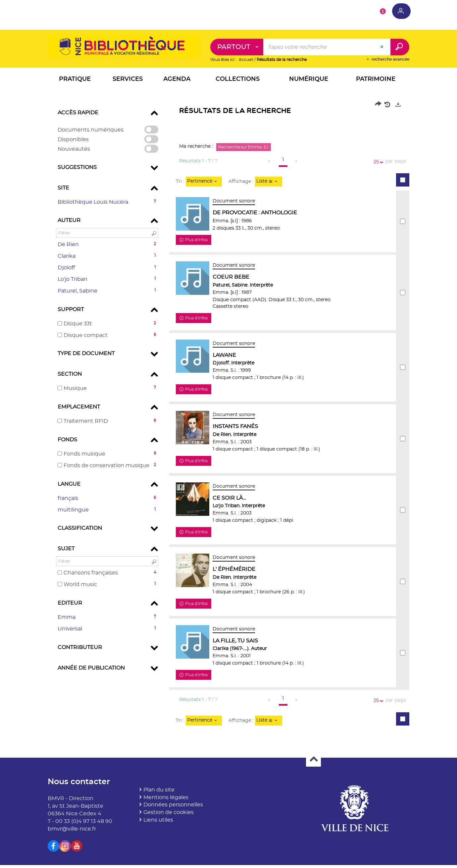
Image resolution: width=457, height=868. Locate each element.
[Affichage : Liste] (269, 182)
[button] (75, 80)
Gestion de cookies (169, 815)
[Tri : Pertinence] (204, 182)
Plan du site (159, 793)
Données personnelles (173, 808)
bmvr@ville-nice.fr (72, 832)
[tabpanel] (228, 418)
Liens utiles (158, 823)
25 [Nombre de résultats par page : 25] (377, 162)
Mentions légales (166, 800)
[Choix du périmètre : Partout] (237, 47)
